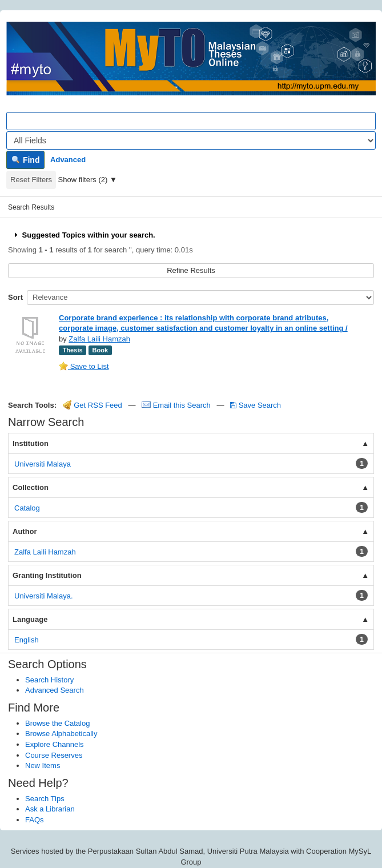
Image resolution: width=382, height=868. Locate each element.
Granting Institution (47, 575)
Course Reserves (54, 755)
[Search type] (191, 140)
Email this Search (177, 405)
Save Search (256, 405)
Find (25, 160)
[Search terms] (191, 121)
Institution (31, 443)
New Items (43, 765)
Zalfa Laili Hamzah (99, 339)
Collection (31, 487)
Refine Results (191, 270)
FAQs (35, 820)
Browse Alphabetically (61, 734)
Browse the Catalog (57, 723)
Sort (15, 297)
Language (30, 619)
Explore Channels (55, 744)
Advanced (68, 160)
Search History (49, 680)
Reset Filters (31, 180)
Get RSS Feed (93, 405)
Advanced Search (55, 690)
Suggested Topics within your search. (84, 235)
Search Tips (45, 799)
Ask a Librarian (50, 809)
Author (25, 531)
